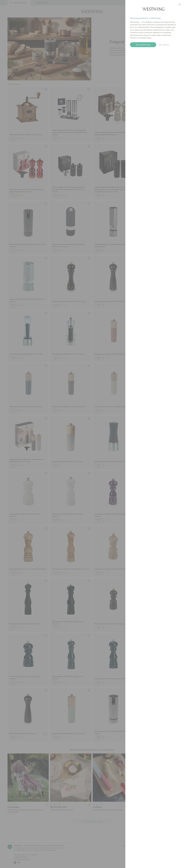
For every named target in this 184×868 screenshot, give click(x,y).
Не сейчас (164, 45)
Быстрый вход (143, 45)
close (180, 4)
